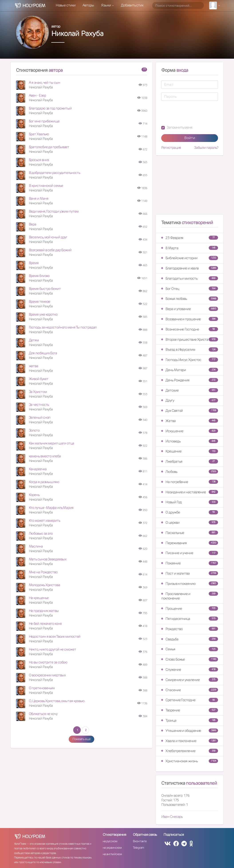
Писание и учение (190, 553)
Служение (190, 670)
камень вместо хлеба (45, 456)
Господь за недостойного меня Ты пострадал (63, 327)
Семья (190, 649)
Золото (34, 430)
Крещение (190, 451)
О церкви (190, 523)
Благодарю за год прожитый (50, 108)
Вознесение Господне (190, 329)
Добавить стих (132, 5)
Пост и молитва (190, 573)
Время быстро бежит (45, 289)
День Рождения (190, 380)
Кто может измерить (44, 521)
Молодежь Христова (44, 585)
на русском (110, 841)
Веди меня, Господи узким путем (54, 211)
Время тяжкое (40, 302)
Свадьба (190, 639)
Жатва (190, 421)
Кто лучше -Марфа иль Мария (51, 508)
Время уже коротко (43, 314)
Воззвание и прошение (190, 319)
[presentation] (195, 113)
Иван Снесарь (172, 817)
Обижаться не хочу (43, 714)
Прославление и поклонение (190, 596)
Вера (33, 224)
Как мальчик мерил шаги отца (51, 443)
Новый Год (190, 502)
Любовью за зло (41, 533)
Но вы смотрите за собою (48, 662)
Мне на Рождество (43, 572)
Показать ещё (82, 739)
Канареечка (38, 469)
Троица (190, 720)
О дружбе (190, 512)
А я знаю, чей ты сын (44, 83)
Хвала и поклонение (190, 741)
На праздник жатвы (44, 611)
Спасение (190, 690)
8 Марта (190, 248)
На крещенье (39, 598)
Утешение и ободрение (190, 731)
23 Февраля (190, 238)
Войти (190, 138)
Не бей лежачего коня (45, 624)
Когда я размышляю (44, 482)
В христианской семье (46, 186)
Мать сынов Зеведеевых (48, 559)
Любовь (190, 472)
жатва (34, 366)
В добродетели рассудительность (54, 173)
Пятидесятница (190, 619)
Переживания (190, 543)
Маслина (36, 546)
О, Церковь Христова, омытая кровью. (57, 701)
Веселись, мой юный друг (48, 237)
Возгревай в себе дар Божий (50, 250)
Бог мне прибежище (44, 121)
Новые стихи (66, 5)
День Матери (190, 370)
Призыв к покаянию (190, 584)
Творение (190, 710)
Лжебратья (190, 461)
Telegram (138, 848)
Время (34, 263)
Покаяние (190, 563)
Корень (34, 495)
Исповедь (190, 441)
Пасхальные (190, 533)
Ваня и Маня (39, 198)
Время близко (39, 276)
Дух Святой (190, 411)
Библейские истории (190, 258)
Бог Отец (190, 289)
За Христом (38, 392)
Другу (190, 400)
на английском (112, 854)
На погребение (190, 482)
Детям (34, 340)
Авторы (88, 5)
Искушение (190, 431)
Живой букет (39, 379)
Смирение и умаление (190, 680)
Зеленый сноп (40, 417)
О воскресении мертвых (47, 675)
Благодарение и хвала (190, 268)
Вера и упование (190, 309)
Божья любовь (190, 299)
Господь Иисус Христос (190, 360)
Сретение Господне (190, 700)
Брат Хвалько (39, 134)
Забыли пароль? (206, 148)
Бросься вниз (39, 160)
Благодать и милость (190, 278)
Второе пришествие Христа (190, 339)
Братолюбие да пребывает (49, 147)
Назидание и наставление (190, 492)
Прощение (190, 608)
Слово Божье (190, 659)
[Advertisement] (190, 187)
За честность (39, 405)
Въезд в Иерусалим (190, 349)
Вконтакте (140, 841)
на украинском (112, 848)
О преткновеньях (42, 688)
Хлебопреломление (190, 751)
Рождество (190, 629)
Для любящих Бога (43, 353)
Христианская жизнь (190, 761)
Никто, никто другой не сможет (52, 649)
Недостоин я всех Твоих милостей (55, 636)
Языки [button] (106, 5)
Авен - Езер (37, 95)
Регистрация (171, 148)
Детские (190, 390)
